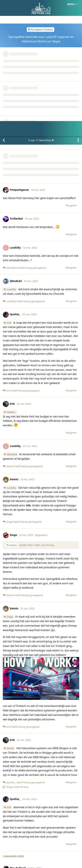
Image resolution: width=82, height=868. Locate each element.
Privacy (59, 847)
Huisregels (43, 847)
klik (28, 369)
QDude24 (12, 318)
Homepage (25, 847)
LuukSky (12, 153)
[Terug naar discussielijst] (4, 4)
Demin (13, 409)
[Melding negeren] (21, 860)
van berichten (41, 4)
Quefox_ (11, 276)
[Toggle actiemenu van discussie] (78, 4)
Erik (9, 187)
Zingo (10, 481)
